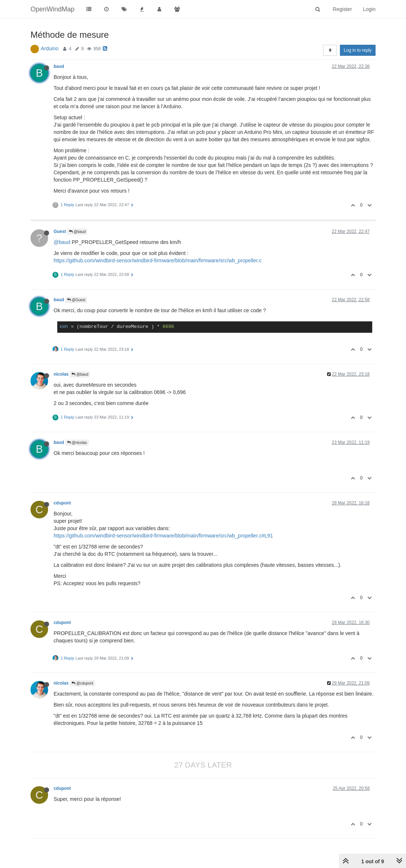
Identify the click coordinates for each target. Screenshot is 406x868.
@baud (77, 232)
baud (59, 66)
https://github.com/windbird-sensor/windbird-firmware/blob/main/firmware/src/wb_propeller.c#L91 (163, 536)
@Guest (76, 300)
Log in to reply (358, 50)
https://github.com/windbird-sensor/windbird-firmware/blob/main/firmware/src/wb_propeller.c (157, 260)
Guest (60, 231)
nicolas (61, 374)
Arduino (50, 48)
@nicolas (77, 443)
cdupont (62, 503)
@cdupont (82, 683)
